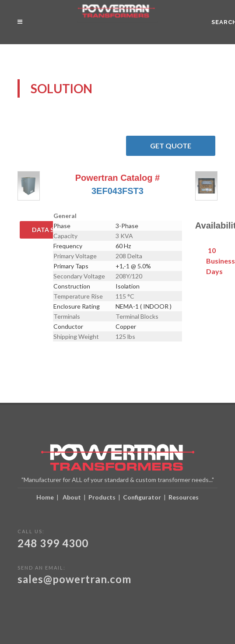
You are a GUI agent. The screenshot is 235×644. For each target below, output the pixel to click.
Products (102, 497)
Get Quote (183, 146)
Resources (184, 497)
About (72, 497)
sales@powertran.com (74, 579)
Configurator (142, 497)
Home (45, 497)
